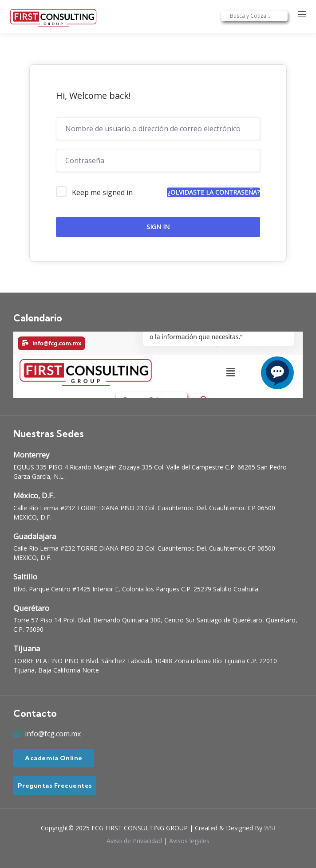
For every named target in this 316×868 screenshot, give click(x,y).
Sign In (158, 227)
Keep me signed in (102, 192)
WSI (270, 828)
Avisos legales (189, 841)
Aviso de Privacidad (134, 841)
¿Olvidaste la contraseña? (213, 192)
